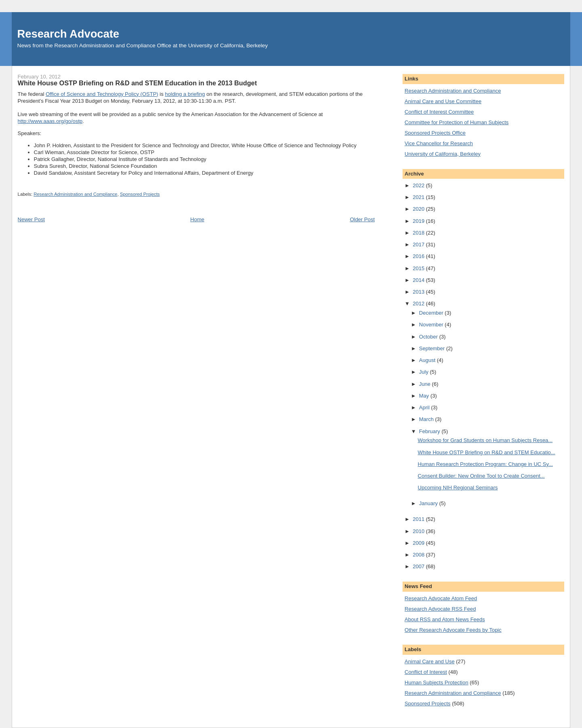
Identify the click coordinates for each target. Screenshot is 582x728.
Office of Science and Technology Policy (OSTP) (102, 94)
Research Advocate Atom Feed (441, 598)
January (429, 503)
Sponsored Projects (140, 194)
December (432, 313)
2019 (419, 221)
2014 (419, 280)
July (425, 372)
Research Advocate (68, 34)
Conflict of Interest (426, 672)
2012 (419, 304)
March (427, 419)
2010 (419, 531)
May (425, 396)
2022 (419, 185)
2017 (419, 244)
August (428, 360)
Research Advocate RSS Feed (440, 609)
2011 (419, 519)
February (430, 431)
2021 (419, 197)
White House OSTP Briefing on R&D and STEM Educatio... (487, 452)
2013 (419, 292)
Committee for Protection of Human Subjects (457, 122)
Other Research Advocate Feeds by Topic (453, 630)
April (425, 407)
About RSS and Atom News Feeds (445, 619)
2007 (419, 566)
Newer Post (31, 219)
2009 (419, 543)
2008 (419, 555)
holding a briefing (185, 94)
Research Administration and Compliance (75, 194)
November (432, 325)
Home (197, 219)
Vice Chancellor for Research (439, 143)
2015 (419, 268)
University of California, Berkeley (443, 154)
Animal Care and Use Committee (443, 101)
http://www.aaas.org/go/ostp (50, 121)
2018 (419, 233)
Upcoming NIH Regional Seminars (458, 488)
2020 (419, 209)
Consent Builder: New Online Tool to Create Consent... (481, 476)
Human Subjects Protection (436, 682)
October (429, 337)
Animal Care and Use (430, 661)
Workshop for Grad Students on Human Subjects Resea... (485, 440)
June (426, 384)
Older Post (362, 219)
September (433, 348)
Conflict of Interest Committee (439, 112)
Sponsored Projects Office (435, 133)
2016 (419, 256)
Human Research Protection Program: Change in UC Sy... (485, 464)
